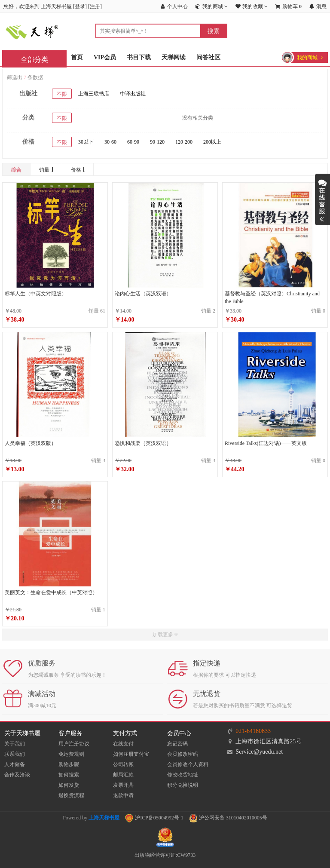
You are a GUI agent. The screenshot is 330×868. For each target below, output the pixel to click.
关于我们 (15, 744)
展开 (322, 199)
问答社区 (208, 57)
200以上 (212, 142)
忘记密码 (177, 744)
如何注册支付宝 (131, 754)
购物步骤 (69, 764)
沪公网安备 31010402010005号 (228, 818)
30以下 (86, 142)
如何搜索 (69, 775)
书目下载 (139, 57)
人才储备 (15, 764)
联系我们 (15, 754)
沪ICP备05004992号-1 (154, 818)
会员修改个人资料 (188, 764)
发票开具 (123, 785)
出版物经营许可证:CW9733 (165, 855)
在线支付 (123, 744)
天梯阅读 (174, 57)
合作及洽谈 (17, 775)
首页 (77, 57)
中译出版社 (133, 94)
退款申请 (123, 795)
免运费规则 (71, 754)
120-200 (184, 142)
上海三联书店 (94, 94)
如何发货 (69, 785)
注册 (95, 6)
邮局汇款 (123, 775)
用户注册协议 (74, 744)
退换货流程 (71, 795)
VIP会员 (105, 57)
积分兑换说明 (183, 785)
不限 (62, 94)
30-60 (110, 142)
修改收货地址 (183, 775)
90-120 (157, 142)
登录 (80, 6)
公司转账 (123, 764)
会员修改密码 (183, 754)
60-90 (133, 142)
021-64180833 (253, 731)
